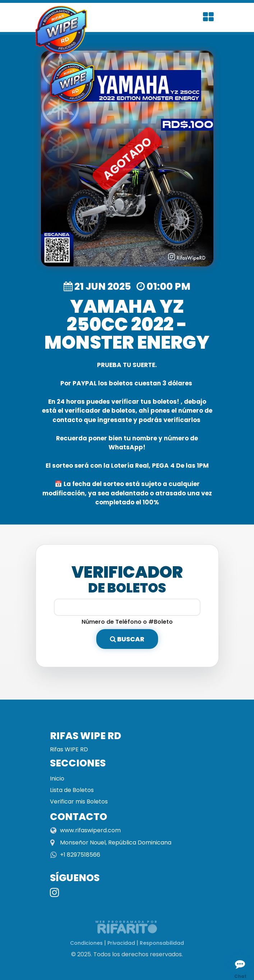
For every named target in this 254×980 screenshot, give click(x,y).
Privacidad (121, 943)
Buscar (127, 639)
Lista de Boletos (72, 790)
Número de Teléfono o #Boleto (127, 622)
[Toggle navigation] (208, 17)
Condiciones (86, 943)
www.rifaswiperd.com (90, 830)
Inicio (57, 778)
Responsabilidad (162, 943)
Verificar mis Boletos (79, 802)
